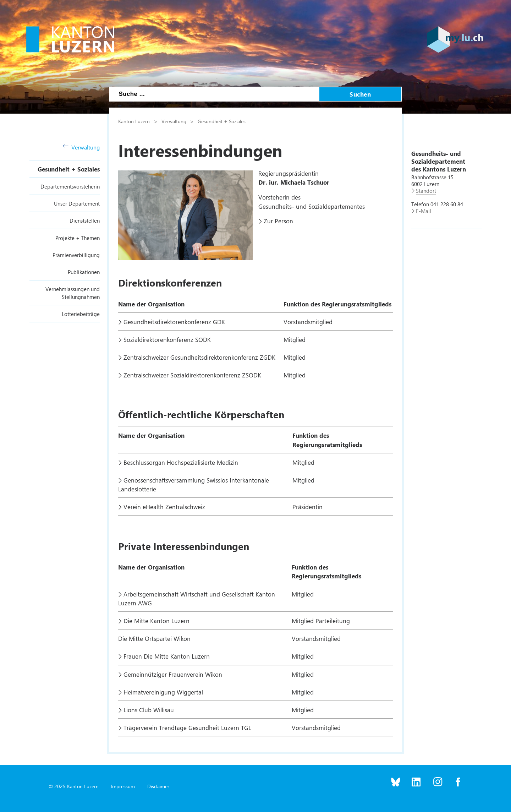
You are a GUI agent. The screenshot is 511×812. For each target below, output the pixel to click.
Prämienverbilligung (76, 255)
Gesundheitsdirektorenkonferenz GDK (174, 322)
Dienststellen (85, 220)
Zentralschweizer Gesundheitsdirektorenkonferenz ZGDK (199, 357)
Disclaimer (158, 786)
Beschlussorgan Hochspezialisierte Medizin (181, 462)
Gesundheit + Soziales (69, 169)
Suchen (360, 94)
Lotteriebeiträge (81, 314)
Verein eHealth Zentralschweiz (164, 507)
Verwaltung (81, 147)
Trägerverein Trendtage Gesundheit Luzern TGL (187, 727)
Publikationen (84, 272)
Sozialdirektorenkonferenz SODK (167, 339)
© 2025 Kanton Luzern (74, 786)
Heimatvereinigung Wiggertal (163, 692)
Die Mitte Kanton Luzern (156, 621)
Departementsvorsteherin (70, 186)
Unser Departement (77, 203)
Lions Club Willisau (150, 710)
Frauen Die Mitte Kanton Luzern (167, 656)
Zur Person (278, 221)
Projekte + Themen (78, 238)
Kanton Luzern (134, 121)
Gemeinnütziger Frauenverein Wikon (173, 674)
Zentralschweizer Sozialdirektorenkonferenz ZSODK (192, 375)
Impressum (123, 786)
